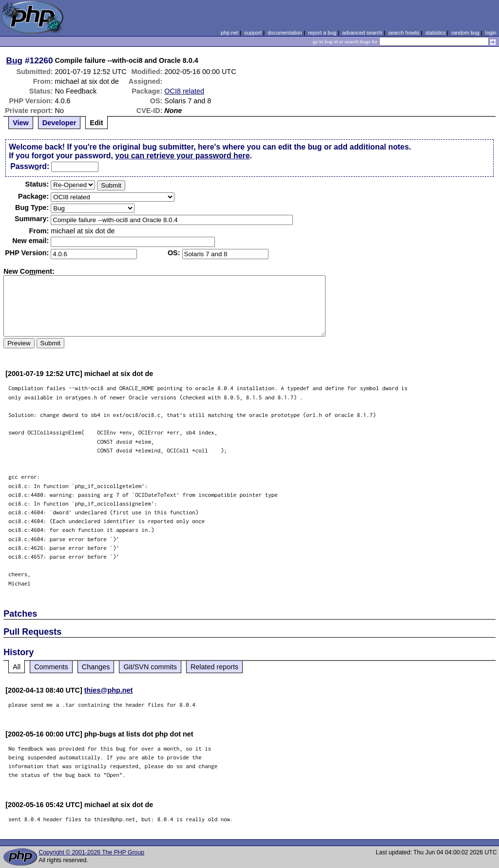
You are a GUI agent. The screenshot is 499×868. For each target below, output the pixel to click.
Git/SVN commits (150, 667)
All (17, 667)
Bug (15, 60)
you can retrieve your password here (182, 156)
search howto (403, 33)
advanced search (362, 33)
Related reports (214, 667)
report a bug (322, 33)
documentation (285, 33)
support (253, 33)
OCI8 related (184, 91)
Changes (96, 667)
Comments (51, 667)
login (491, 33)
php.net (230, 33)
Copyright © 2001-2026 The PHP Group (91, 852)
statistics (435, 33)
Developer (59, 123)
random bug (465, 33)
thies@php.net (109, 690)
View (21, 123)
